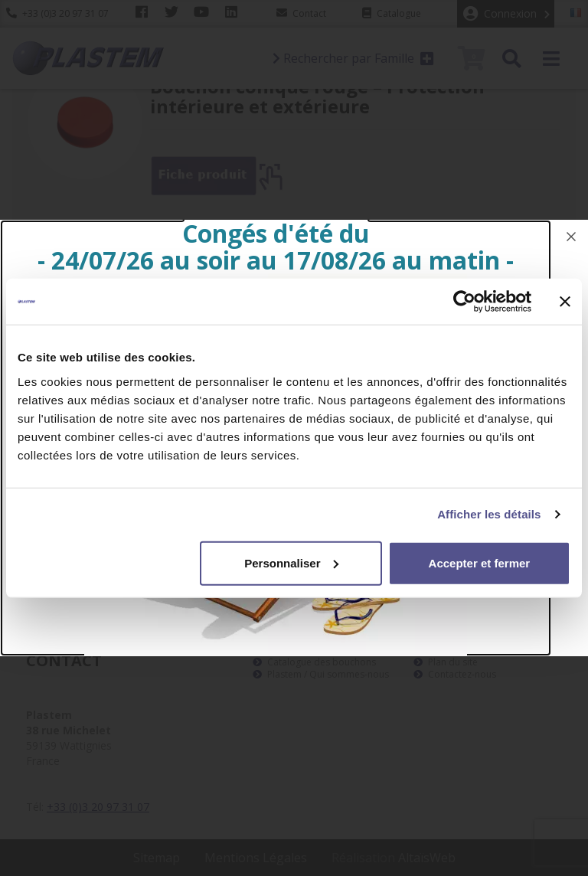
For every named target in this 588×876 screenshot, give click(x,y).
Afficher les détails (489, 514)
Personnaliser (291, 562)
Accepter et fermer (480, 562)
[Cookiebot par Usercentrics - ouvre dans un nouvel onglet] (464, 302)
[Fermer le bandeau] (565, 302)
